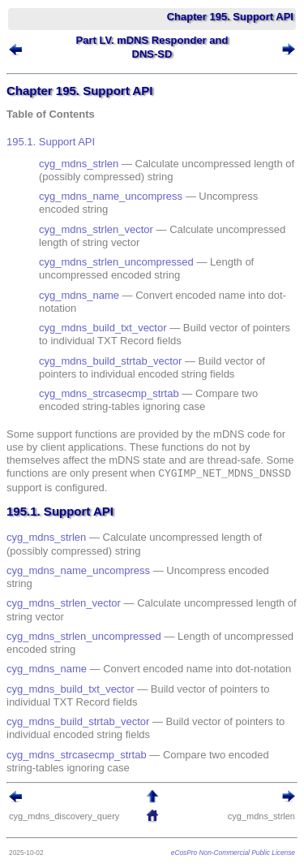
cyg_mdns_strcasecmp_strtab (109, 393)
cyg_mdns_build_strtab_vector (110, 361)
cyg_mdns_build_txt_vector (103, 328)
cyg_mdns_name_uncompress (111, 196)
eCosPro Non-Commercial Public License (233, 853)
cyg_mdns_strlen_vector (96, 229)
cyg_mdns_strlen (79, 164)
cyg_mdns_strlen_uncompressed (116, 262)
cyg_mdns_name (79, 295)
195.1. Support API (51, 142)
